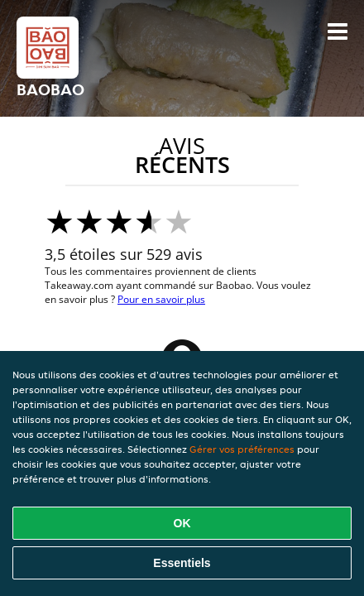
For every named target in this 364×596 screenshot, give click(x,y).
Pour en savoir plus (161, 299)
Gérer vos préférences (242, 449)
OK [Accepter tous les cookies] (182, 523)
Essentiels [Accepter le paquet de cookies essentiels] (182, 563)
